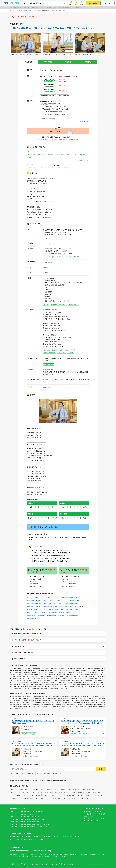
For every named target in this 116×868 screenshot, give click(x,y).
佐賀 (25, 827)
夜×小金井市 (59, 609)
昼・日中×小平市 (83, 798)
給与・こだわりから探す (61, 836)
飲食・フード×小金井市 (34, 597)
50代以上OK (47, 773)
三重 (28, 814)
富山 (25, 822)
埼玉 (30, 812)
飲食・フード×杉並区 (61, 792)
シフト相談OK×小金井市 (50, 606)
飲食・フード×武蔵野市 (31, 789)
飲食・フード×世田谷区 (33, 792)
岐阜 (32, 814)
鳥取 (22, 824)
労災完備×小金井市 (73, 615)
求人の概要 (28, 62)
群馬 (42, 812)
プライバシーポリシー (33, 864)
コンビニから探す (29, 839)
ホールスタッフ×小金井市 (51, 597)
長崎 (28, 827)
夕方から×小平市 (72, 798)
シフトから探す (48, 836)
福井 (32, 822)
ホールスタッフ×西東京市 (93, 792)
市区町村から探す (15, 836)
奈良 (35, 817)
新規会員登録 (93, 3)
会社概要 (13, 864)
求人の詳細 (48, 62)
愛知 (22, 814)
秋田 (36, 819)
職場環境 (88, 62)
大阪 (22, 817)
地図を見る (83, 121)
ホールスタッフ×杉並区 (34, 795)
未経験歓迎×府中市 (44, 798)
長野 (38, 822)
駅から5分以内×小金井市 (49, 612)
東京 (22, 812)
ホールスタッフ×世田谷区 (18, 795)
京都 (28, 817)
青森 (26, 819)
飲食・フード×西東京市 (61, 789)
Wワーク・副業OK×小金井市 (52, 600)
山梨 (35, 822)
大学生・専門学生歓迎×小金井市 (36, 603)
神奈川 (26, 812)
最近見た (71, 4)
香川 (41, 824)
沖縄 (46, 827)
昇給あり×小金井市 (65, 612)
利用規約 (23, 864)
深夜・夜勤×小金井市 (72, 609)
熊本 (32, 827)
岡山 (28, 824)
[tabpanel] (26, 44)
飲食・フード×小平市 (46, 789)
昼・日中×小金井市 (33, 609)
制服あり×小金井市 (33, 618)
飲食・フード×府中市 (75, 789)
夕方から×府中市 (97, 795)
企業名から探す (75, 836)
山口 (35, 824)
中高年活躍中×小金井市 (34, 600)
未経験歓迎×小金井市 (71, 603)
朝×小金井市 (79, 606)
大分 (35, 827)
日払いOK (39, 773)
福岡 (22, 827)
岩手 (30, 819)
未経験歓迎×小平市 (16, 798)
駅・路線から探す (27, 836)
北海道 (23, 819)
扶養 (17, 773)
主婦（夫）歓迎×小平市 (72, 795)
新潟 (22, 822)
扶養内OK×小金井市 (33, 612)
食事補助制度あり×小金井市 (56, 615)
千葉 (33, 812)
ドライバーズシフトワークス (93, 811)
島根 (25, 824)
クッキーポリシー (46, 864)
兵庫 (25, 817)
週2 (12, 773)
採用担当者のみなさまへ (68, 864)
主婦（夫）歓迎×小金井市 (70, 597)
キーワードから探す (16, 839)
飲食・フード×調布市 (89, 789)
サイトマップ (56, 864)
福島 (42, 819)
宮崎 (38, 827)
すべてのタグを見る (83, 160)
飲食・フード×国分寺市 (17, 792)
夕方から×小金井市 (47, 609)
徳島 (38, 824)
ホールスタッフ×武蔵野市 (76, 792)
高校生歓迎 (31, 773)
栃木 (39, 812)
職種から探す (38, 836)
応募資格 (68, 62)
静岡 (25, 814)
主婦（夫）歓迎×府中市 (30, 798)
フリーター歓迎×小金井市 (71, 600)
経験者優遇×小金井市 (33, 606)
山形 (39, 819)
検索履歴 (81, 4)
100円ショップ (57, 773)
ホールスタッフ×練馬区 (49, 795)
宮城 (33, 819)
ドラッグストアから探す (43, 839)
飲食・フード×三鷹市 (17, 789)
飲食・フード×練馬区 (47, 792)
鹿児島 (42, 827)
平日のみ (23, 773)
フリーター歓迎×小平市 (58, 798)
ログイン (108, 3)
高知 (47, 824)
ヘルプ (65, 3)
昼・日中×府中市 (86, 795)
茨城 (36, 812)
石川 (28, 822)
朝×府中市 (61, 795)
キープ (76, 4)
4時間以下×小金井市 (66, 606)
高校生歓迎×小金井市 (55, 603)
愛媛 (44, 824)
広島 (32, 824)
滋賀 (32, 817)
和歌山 (39, 817)
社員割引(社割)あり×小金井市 (36, 615)
